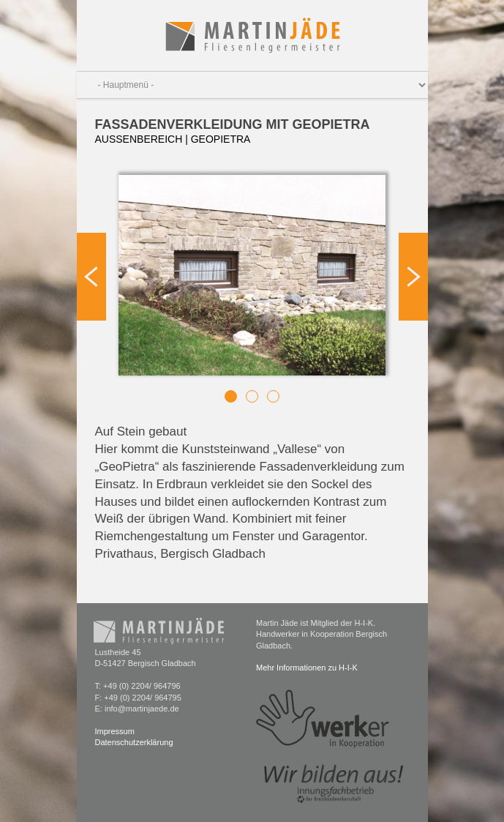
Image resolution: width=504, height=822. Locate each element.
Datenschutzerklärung (134, 742)
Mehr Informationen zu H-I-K (307, 668)
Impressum (115, 731)
